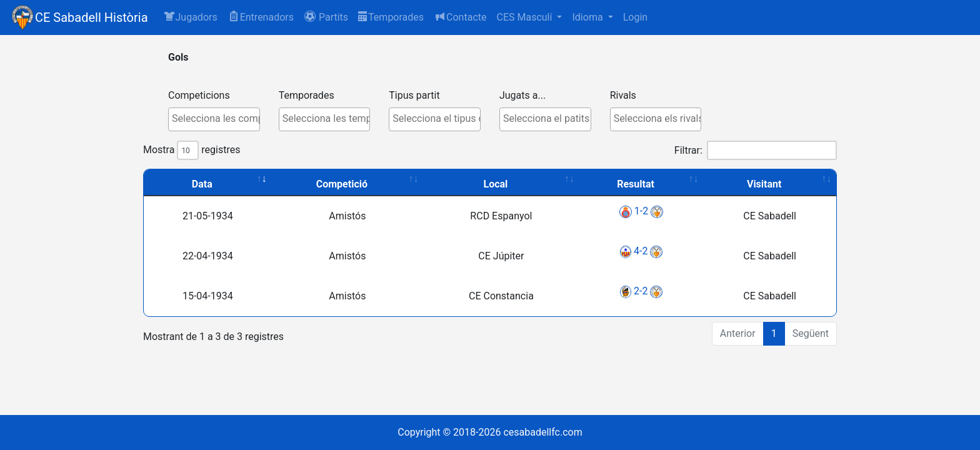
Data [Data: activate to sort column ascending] (202, 184)
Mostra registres (192, 150)
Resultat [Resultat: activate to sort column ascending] (636, 184)
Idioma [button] (588, 17)
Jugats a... (522, 95)
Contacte (460, 17)
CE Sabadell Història (92, 17)
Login (635, 17)
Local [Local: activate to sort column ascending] (496, 184)
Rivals (623, 95)
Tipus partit (414, 95)
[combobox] (214, 119)
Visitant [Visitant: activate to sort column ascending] (764, 184)
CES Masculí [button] (525, 17)
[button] (326, 17)
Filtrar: (756, 150)
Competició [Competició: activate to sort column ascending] (342, 184)
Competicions (199, 95)
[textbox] (217, 119)
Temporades (391, 17)
